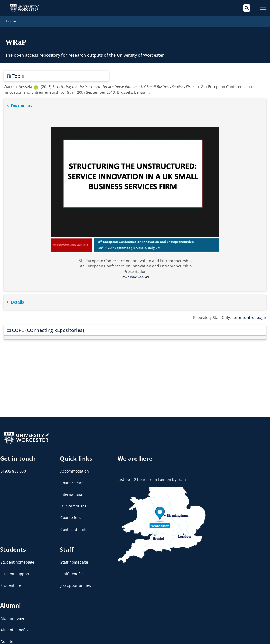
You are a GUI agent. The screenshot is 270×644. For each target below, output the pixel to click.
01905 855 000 (13, 468)
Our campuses (73, 503)
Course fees (71, 515)
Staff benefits (72, 571)
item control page (250, 313)
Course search (73, 480)
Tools (15, 73)
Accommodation (75, 468)
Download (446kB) (136, 273)
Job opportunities (76, 583)
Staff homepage (74, 559)
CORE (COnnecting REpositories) (43, 326)
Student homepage (17, 559)
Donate (7, 639)
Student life (11, 583)
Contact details (74, 527)
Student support (15, 571)
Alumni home (12, 615)
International (72, 491)
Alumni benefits (15, 627)
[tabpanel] (135, 191)
